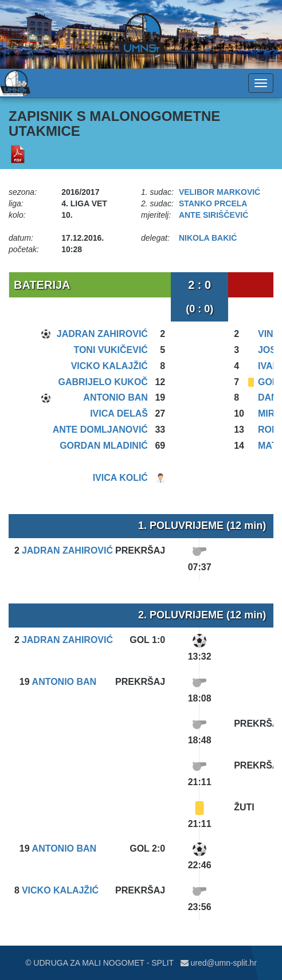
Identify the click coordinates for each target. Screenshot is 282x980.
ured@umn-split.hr (219, 963)
